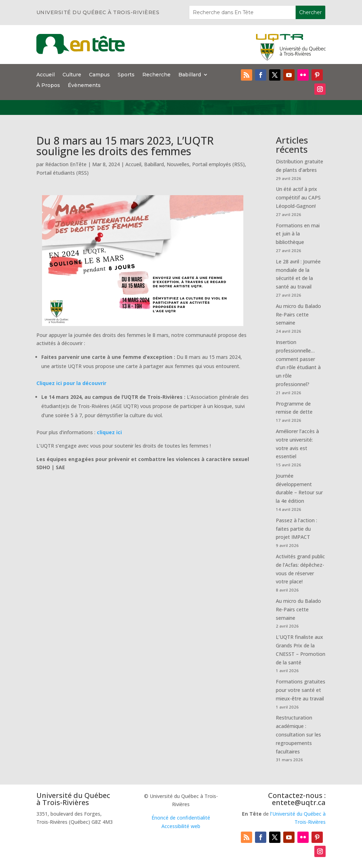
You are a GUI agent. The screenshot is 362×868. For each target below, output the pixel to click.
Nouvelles (178, 164)
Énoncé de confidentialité (181, 818)
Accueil (46, 75)
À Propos (48, 86)
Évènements (84, 86)
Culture (72, 75)
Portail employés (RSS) (218, 164)
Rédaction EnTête (66, 164)
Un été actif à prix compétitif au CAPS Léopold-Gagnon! (298, 197)
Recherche (156, 75)
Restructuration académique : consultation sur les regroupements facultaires (298, 734)
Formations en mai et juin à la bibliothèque (298, 234)
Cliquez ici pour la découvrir (71, 383)
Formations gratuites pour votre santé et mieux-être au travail (301, 690)
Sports (126, 75)
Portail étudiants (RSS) (63, 173)
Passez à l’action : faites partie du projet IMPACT (296, 529)
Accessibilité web (181, 826)
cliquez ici (109, 432)
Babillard (190, 75)
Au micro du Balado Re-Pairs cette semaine (298, 314)
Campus (99, 75)
